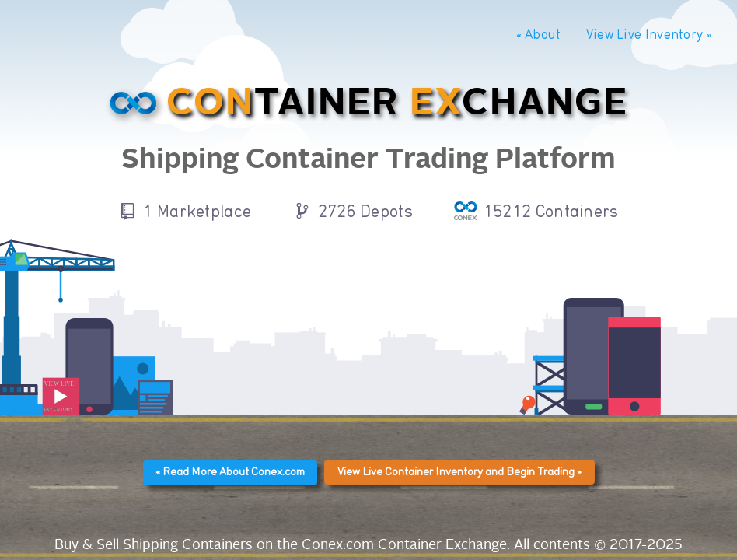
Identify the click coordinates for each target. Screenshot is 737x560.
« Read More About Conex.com (230, 472)
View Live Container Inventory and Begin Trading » (459, 472)
